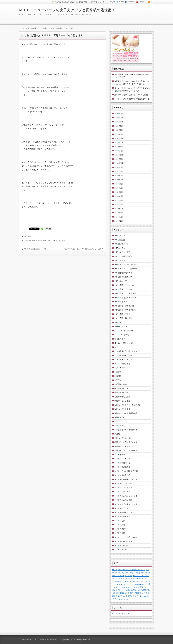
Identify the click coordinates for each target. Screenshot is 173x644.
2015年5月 (119, 196)
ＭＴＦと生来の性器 (122, 467)
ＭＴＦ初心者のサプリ (123, 541)
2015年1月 (119, 204)
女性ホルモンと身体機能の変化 (127, 413)
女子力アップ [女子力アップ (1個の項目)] (120, 590)
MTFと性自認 (120, 240)
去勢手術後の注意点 (122, 397)
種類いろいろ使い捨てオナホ (126, 442)
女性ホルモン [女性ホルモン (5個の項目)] (131, 590)
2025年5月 (119, 134)
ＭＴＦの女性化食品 (122, 516)
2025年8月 (119, 126)
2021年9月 (119, 159)
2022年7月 (119, 151)
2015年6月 (119, 192)
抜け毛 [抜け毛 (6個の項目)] (144, 593)
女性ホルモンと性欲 (122, 401)
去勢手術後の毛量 (122, 393)
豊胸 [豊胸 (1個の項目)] (124, 596)
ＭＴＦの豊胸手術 (122, 529)
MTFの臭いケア (121, 281)
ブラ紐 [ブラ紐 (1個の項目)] (124, 581)
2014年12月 (119, 209)
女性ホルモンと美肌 (122, 409)
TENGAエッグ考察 (122, 335)
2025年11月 (119, 118)
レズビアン (119, 372)
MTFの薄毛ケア (121, 302)
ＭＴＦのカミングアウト (124, 483)
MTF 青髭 (27, 236)
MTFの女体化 (120, 260)
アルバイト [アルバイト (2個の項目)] (141, 570)
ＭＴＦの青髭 (61, 240)
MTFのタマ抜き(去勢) (123, 256)
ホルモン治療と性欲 (122, 364)
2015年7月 (119, 188)
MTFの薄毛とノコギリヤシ (125, 293)
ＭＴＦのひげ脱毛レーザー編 (126, 479)
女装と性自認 (120, 426)
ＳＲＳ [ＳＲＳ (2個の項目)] (119, 599)
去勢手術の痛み (121, 384)
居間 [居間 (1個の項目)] (117, 593)
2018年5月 (119, 167)
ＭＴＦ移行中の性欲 (122, 545)
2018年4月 (119, 171)
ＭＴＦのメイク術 (122, 508)
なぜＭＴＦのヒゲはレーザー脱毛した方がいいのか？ (84, 249)
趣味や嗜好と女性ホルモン (125, 446)
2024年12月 (119, 138)
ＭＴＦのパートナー (122, 492)
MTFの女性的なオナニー (124, 273)
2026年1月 (119, 114)
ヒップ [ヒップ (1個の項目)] (130, 579)
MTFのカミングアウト (123, 252)
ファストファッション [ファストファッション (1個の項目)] (140, 579)
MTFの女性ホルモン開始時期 (126, 269)
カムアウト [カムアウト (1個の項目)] (129, 576)
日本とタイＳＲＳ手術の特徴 (126, 430)
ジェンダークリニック (123, 355)
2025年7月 (119, 130)
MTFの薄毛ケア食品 (122, 314)
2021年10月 (119, 155)
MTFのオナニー (121, 248)
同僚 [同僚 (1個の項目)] (138, 587)
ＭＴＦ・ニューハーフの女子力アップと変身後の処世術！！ (69, 10)
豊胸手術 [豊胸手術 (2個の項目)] (129, 596)
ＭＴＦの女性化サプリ (123, 512)
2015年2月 (119, 200)
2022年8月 (119, 147)
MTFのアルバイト (122, 244)
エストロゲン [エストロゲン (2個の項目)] (130, 573)
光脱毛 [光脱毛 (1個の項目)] (134, 587)
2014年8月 (119, 213)
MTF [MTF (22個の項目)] (115, 570)
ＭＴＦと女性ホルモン (123, 463)
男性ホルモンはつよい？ (124, 438)
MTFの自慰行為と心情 (123, 277)
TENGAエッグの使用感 (124, 331)
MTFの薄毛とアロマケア (124, 289)
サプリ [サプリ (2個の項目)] (135, 576)
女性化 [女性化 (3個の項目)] (140, 590)
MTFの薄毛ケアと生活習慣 (125, 310)
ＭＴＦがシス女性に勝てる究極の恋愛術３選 (132, 99)
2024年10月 (119, 143)
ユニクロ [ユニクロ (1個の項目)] (130, 584)
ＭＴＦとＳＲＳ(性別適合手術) (127, 471)
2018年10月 (119, 163)
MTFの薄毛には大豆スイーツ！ (35, 249)
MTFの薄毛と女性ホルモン (125, 298)
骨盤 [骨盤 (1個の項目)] (134, 596)
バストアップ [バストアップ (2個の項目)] (117, 579)
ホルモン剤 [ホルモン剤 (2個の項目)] (131, 581)
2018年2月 (119, 176)
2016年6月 (119, 184)
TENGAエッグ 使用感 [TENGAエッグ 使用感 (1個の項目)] (129, 570)
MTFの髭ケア (120, 322)
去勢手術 (118, 380)
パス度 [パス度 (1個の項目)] (125, 579)
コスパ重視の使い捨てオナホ (126, 351)
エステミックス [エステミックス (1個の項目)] (120, 573)
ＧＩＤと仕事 (120, 455)
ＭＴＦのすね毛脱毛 (122, 475)
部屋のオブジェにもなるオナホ (127, 450)
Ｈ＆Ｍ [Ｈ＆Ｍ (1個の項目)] (144, 596)
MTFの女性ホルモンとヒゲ (125, 265)
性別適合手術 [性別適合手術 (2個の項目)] (124, 593)
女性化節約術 (120, 417)
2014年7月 (119, 217)
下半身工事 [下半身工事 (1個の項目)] (137, 584)
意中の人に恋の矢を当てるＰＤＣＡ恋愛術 (131, 95)
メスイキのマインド (122, 368)
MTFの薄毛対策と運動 (123, 318)
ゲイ (116, 347)
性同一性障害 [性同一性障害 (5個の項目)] (135, 593)
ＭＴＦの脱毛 (120, 525)
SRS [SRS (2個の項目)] (119, 570)
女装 (116, 422)
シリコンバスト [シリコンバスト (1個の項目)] (144, 576)
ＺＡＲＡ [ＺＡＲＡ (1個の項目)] (125, 599)
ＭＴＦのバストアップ (123, 488)
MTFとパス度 (120, 236)
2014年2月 (119, 221)
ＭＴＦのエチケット (121, 613)
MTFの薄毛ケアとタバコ (124, 306)
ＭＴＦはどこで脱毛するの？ (126, 537)
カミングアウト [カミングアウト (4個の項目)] (118, 576)
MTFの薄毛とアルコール (124, 285)
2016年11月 (119, 180)
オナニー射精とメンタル (124, 343)
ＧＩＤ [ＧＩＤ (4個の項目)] (139, 596)
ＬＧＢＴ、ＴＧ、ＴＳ (123, 459)
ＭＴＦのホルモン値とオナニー (127, 496)
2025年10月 (119, 122)
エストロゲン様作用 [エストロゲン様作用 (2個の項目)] (143, 573)
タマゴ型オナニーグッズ (124, 360)
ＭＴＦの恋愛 (120, 521)
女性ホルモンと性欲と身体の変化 (128, 405)
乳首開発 (118, 376)
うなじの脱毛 (120, 339)
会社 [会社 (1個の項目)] (143, 584)
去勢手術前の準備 (122, 388)
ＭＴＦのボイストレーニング (126, 504)
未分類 (117, 434)
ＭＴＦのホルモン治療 (123, 500)
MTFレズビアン (121, 326)
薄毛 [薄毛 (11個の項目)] (120, 596)
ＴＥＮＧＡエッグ (122, 550)
